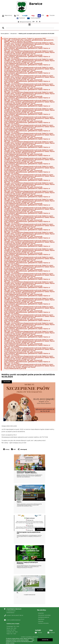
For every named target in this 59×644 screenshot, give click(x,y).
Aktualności (14, 34)
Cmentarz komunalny (43, 623)
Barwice (36, 4)
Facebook (22, 18)
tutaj (30, 640)
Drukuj (7, 449)
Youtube (52, 16)
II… (18, 593)
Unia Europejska (35, 18)
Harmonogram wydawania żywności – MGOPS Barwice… (27, 472)
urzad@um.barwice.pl (15, 620)
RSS (18, 16)
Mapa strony (8, 16)
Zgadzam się (45, 640)
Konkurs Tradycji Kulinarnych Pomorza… (27, 563)
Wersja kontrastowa (26, 22)
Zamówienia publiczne (44, 617)
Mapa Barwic (41, 619)
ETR (43, 16)
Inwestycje (41, 621)
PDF (15, 449)
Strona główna (5, 34)
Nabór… (19, 502)
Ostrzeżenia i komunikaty (44, 615)
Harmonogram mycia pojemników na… (29, 533)
